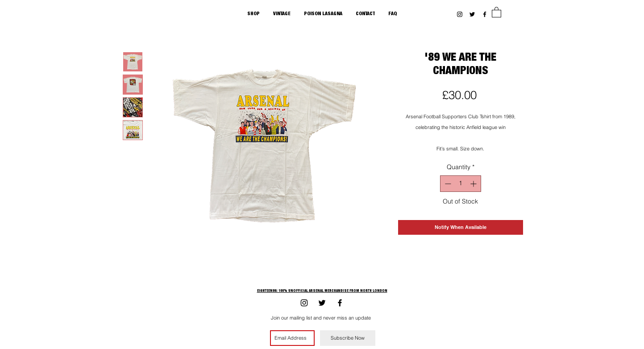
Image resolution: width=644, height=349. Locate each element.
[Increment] (474, 184)
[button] (497, 12)
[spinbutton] (461, 184)
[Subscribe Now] (348, 338)
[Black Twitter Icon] (472, 14)
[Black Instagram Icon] (460, 14)
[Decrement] (447, 184)
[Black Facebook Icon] (485, 14)
